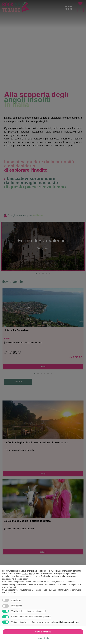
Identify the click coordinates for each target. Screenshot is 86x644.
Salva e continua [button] (43, 632)
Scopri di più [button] (43, 638)
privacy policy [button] (28, 573)
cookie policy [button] (22, 579)
